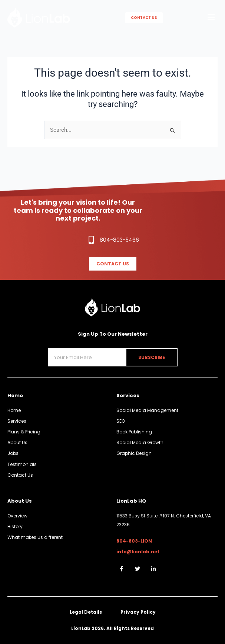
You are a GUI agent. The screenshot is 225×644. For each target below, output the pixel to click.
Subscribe (152, 357)
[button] (211, 18)
